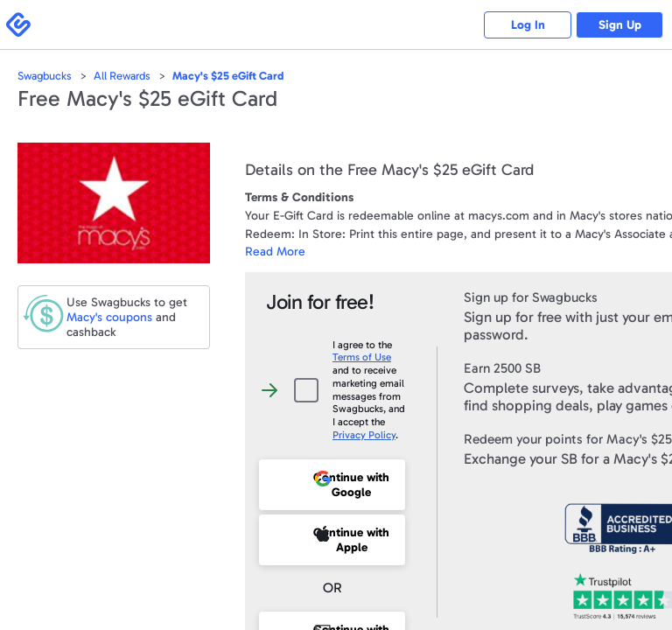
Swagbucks (45, 76)
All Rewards (122, 76)
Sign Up (620, 25)
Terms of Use (362, 357)
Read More (275, 252)
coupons (109, 317)
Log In (528, 25)
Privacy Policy (364, 435)
